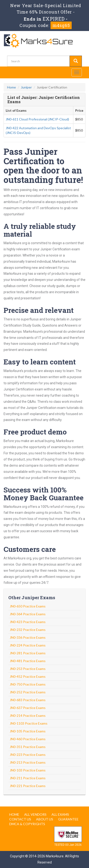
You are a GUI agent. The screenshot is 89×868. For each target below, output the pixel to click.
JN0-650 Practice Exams (28, 606)
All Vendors (35, 814)
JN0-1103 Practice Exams (29, 723)
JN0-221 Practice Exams (28, 786)
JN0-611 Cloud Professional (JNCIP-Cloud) (37, 119)
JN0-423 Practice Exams (28, 622)
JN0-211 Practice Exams (28, 778)
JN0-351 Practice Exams (28, 747)
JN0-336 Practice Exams (28, 637)
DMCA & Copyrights (27, 824)
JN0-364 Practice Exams (28, 614)
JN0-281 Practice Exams (28, 653)
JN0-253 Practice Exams (28, 669)
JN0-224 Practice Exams (28, 645)
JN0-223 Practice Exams (28, 755)
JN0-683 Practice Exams (28, 700)
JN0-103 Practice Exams (28, 770)
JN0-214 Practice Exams (28, 715)
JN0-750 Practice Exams (28, 684)
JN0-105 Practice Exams (28, 731)
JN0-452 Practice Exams (28, 676)
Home (12, 87)
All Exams (60, 814)
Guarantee (68, 819)
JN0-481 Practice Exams (28, 661)
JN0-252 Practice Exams (28, 692)
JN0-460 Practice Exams (28, 739)
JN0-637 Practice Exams (28, 708)
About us (45, 819)
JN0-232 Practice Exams (28, 630)
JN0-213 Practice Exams (28, 762)
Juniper (26, 87)
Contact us (20, 819)
